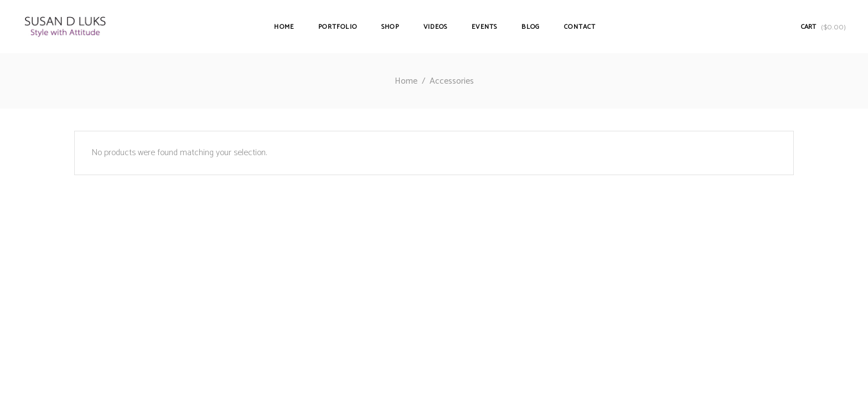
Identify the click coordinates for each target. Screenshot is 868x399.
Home (406, 81)
